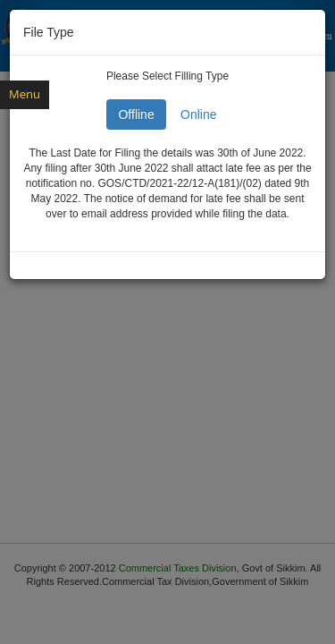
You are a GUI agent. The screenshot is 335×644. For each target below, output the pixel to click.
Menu (25, 94)
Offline (136, 114)
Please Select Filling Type (167, 76)
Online (198, 114)
